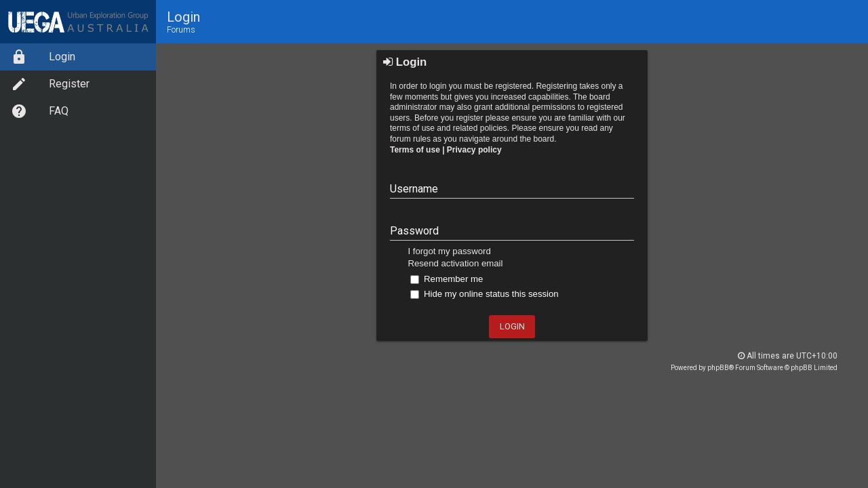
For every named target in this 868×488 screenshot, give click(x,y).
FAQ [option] (40, 111)
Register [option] (50, 84)
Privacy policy (474, 150)
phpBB (718, 368)
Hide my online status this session (484, 294)
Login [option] (43, 57)
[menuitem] (78, 57)
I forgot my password (449, 251)
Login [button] (512, 326)
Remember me (447, 279)
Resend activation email (455, 263)
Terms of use (415, 150)
